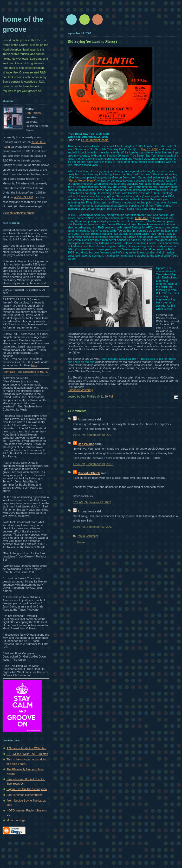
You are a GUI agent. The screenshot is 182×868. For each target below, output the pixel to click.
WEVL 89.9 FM (24, 197)
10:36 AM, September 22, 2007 (93, 527)
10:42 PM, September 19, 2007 (93, 435)
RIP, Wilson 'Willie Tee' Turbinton (27, 754)
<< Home (79, 542)
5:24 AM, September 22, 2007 (92, 502)
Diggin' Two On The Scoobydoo (27, 789)
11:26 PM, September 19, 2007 (93, 464)
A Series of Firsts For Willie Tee (26, 748)
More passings (16, 820)
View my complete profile (19, 213)
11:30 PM (107, 396)
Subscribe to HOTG (36, 372)
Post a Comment (87, 536)
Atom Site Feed (12, 372)
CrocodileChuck (89, 473)
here (34, 365)
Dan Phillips (33, 113)
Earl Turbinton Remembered (25, 795)
